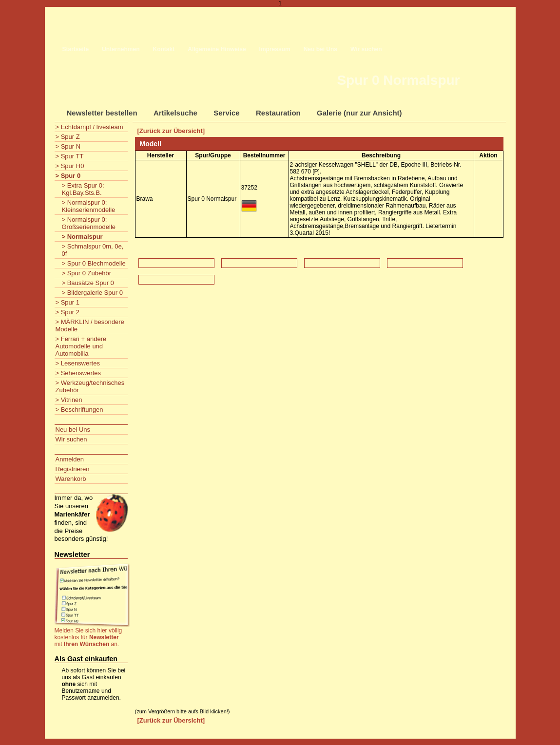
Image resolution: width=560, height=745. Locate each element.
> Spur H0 (70, 166)
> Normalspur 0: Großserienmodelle (89, 223)
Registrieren (73, 469)
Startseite (76, 49)
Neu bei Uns (320, 49)
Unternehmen (121, 49)
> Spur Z (68, 137)
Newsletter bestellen (102, 113)
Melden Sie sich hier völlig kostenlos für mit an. (88, 637)
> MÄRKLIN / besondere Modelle (90, 325)
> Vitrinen (69, 400)
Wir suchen (366, 49)
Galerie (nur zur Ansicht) (359, 113)
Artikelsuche (175, 113)
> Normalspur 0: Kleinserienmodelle (89, 206)
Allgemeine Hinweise (217, 49)
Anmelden (70, 459)
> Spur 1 (68, 302)
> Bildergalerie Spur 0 (92, 293)
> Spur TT (70, 156)
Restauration (278, 113)
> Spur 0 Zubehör (87, 273)
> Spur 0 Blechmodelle (94, 263)
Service (226, 113)
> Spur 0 (68, 176)
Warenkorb (71, 479)
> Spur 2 (68, 312)
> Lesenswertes (78, 363)
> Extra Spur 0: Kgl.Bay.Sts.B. (83, 189)
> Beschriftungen (79, 410)
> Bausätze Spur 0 (88, 283)
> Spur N (68, 146)
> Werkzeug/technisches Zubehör (90, 386)
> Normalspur (82, 237)
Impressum (275, 49)
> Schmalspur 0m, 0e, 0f (93, 250)
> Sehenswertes (78, 373)
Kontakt (164, 49)
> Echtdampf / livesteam (89, 127)
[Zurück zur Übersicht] (171, 131)
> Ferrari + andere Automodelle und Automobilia (81, 346)
